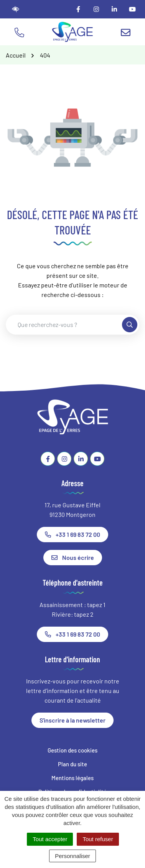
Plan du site (72, 764)
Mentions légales (72, 778)
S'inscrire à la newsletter (72, 720)
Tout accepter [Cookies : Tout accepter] (50, 839)
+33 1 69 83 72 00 (72, 534)
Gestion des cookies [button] (72, 750)
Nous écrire (73, 557)
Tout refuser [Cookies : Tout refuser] (98, 839)
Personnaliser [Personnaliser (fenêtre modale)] (72, 856)
